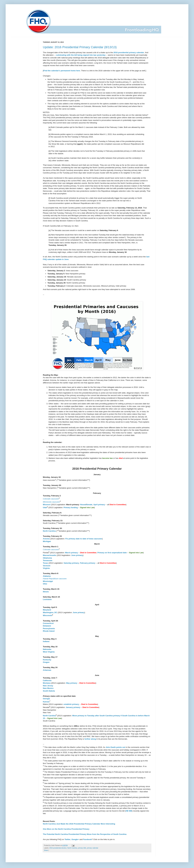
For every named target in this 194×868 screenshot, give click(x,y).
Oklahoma (47, 558)
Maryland (47, 610)
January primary (73, 707)
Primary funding (71, 508)
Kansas (46, 702)
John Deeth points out (115, 747)
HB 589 (129, 811)
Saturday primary (71, 563)
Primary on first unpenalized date (112, 553)
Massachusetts (50, 555)
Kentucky (47, 660)
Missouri (47, 505)
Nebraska (47, 649)
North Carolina (49, 531)
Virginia (46, 568)
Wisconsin (48, 616)
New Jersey (48, 686)
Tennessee (48, 560)
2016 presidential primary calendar (129, 52)
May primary (72, 683)
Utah (45, 508)
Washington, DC (50, 612)
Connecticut (48, 623)
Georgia (46, 699)
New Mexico (48, 688)
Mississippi (48, 581)
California (47, 680)
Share (46, 850)
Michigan (47, 541)
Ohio (45, 584)
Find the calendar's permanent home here (62, 71)
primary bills (82, 848)
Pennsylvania (49, 628)
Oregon (46, 662)
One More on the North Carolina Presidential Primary (66, 829)
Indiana (46, 641)
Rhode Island (49, 631)
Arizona (46, 539)
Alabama (47, 576)
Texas (45, 563)
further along (90, 739)
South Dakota (49, 691)
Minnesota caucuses (51, 502)
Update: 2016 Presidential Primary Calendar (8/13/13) (80, 47)
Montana (47, 683)
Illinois (46, 592)
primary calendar (93, 848)
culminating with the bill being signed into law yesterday (81, 55)
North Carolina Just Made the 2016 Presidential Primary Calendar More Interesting (79, 824)
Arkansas (47, 670)
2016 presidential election (58, 848)
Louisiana (47, 599)
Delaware (47, 626)
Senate (89, 505)
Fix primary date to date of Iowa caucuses (84, 539)
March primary (71, 553)
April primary (99, 505)
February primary (88, 563)
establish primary (71, 704)
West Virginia (49, 652)
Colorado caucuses (51, 499)
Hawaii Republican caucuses (55, 579)
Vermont (47, 566)
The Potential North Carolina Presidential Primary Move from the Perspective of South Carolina (85, 834)
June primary (77, 555)
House (83, 505)
